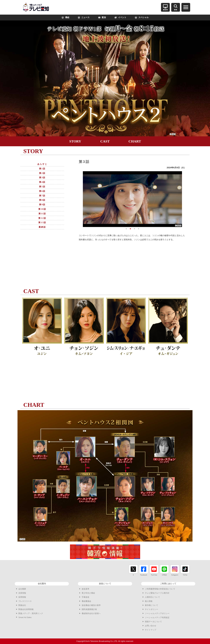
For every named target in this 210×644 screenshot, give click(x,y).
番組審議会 (86, 601)
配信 (102, 18)
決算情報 (22, 593)
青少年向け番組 (88, 593)
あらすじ (42, 164)
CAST (105, 141)
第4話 (42, 182)
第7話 (42, 196)
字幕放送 (85, 597)
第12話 (42, 218)
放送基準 (85, 589)
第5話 (42, 187)
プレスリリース (25, 601)
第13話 (42, 223)
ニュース (84, 18)
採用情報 (22, 597)
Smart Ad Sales (25, 617)
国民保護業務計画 (89, 609)
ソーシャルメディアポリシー (157, 613)
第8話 (42, 200)
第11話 (42, 214)
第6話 (42, 191)
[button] (126, 229)
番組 (65, 18)
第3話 (42, 178)
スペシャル (142, 18)
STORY (75, 141)
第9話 (42, 205)
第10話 (42, 209)
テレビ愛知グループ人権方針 (157, 593)
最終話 (42, 227)
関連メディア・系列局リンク (31, 613)
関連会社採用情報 (26, 609)
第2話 (42, 173)
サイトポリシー (151, 609)
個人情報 (149, 601)
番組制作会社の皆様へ (91, 613)
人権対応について (152, 597)
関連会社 (22, 605)
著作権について (151, 605)
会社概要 (22, 589)
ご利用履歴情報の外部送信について (160, 589)
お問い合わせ (150, 626)
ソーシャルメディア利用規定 (157, 618)
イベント (120, 18)
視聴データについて (153, 622)
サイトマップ (150, 630)
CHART (135, 141)
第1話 (42, 169)
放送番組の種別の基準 (91, 605)
